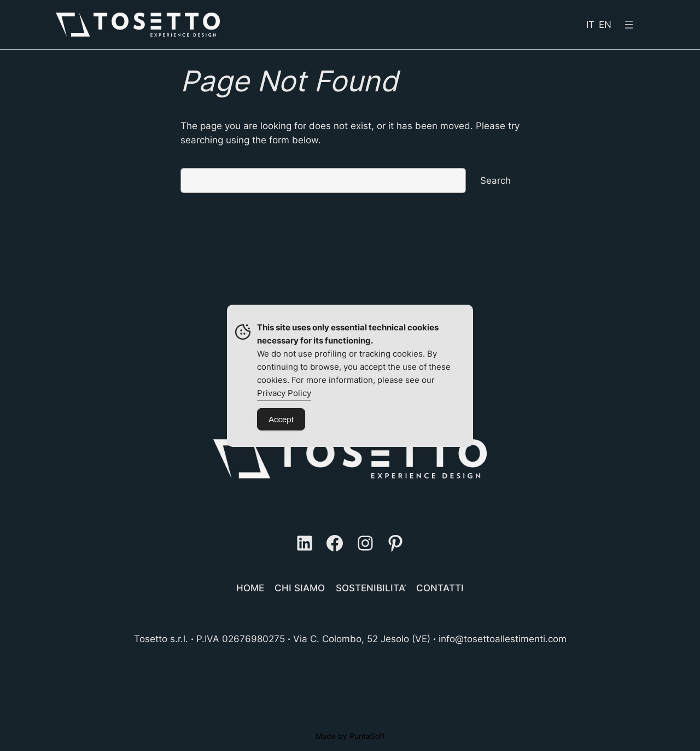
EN (605, 25)
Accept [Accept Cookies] (281, 419)
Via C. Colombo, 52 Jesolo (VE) (362, 639)
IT (590, 25)
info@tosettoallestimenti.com (503, 639)
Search (495, 181)
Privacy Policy (284, 393)
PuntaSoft (367, 736)
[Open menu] (629, 25)
